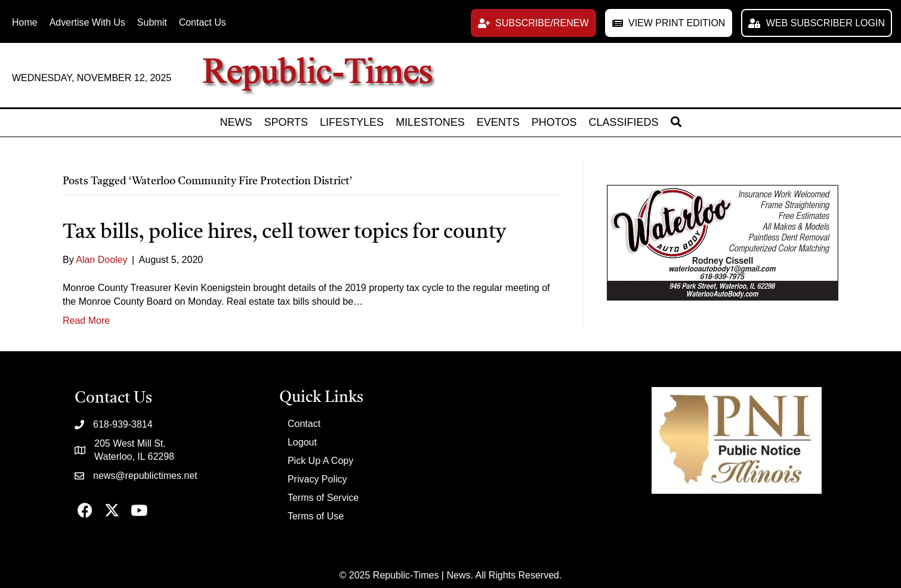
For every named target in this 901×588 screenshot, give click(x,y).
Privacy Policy (317, 479)
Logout (302, 442)
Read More (86, 321)
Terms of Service (323, 498)
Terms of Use (316, 516)
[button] (533, 23)
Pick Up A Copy (320, 461)
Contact (304, 424)
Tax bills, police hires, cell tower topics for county (284, 233)
